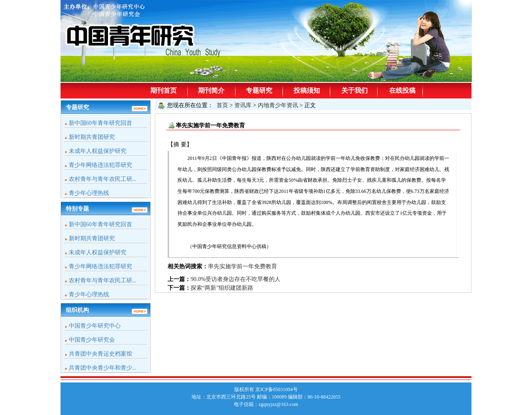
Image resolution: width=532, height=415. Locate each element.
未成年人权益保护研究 (98, 151)
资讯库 (243, 105)
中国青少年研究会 (92, 340)
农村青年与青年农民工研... (103, 179)
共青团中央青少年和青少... (103, 368)
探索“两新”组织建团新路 (222, 288)
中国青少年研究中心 (95, 326)
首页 (222, 105)
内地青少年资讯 (278, 105)
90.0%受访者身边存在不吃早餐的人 (236, 279)
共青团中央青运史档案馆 (100, 354)
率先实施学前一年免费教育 (243, 266)
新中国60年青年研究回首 (100, 123)
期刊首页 (163, 90)
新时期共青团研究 (92, 137)
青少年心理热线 (89, 193)
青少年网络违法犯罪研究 (100, 165)
